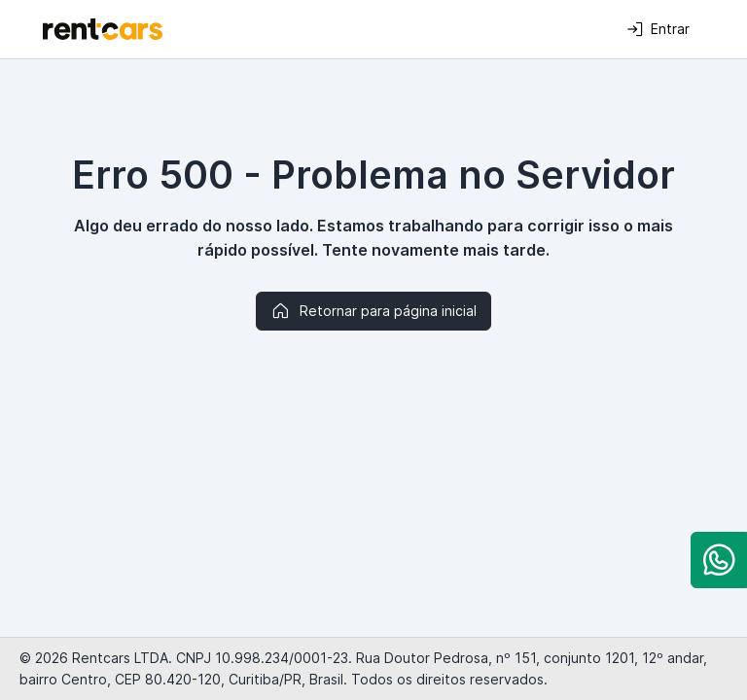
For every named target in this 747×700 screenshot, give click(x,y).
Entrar (658, 29)
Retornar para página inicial (373, 311)
